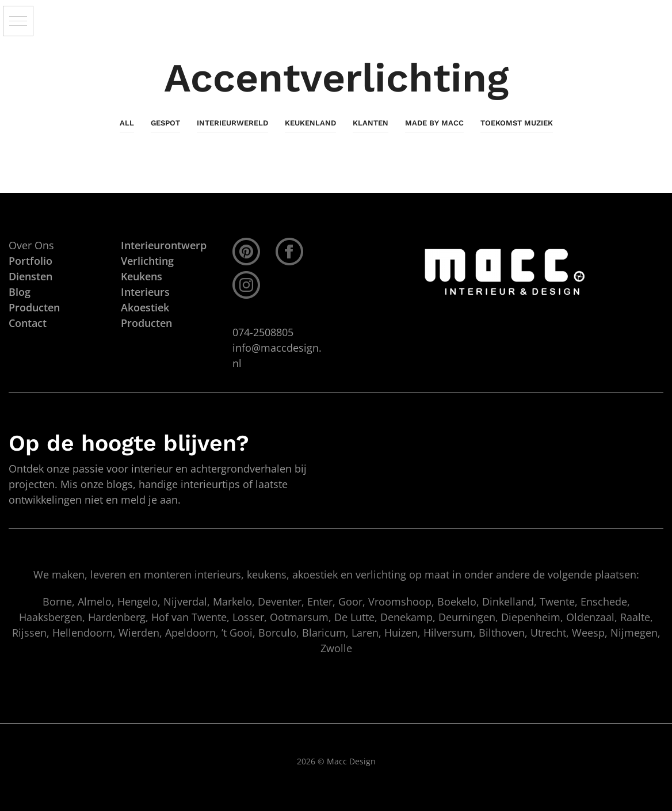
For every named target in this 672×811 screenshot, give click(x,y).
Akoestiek (145, 307)
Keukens (142, 276)
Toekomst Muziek (517, 123)
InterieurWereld (232, 123)
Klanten (371, 123)
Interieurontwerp (164, 245)
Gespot (165, 123)
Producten (146, 323)
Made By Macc (434, 123)
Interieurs (145, 292)
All (127, 123)
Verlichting (147, 261)
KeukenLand (310, 123)
